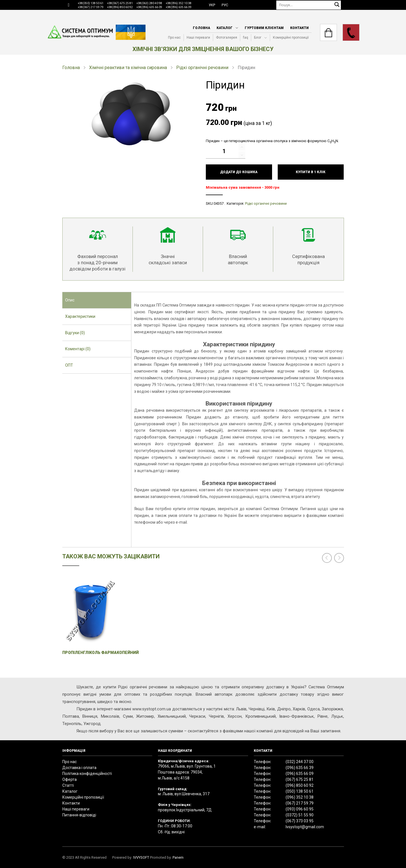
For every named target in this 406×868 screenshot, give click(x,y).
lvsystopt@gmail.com (305, 827)
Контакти (299, 28)
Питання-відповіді (79, 815)
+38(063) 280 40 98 (149, 3)
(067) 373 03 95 (300, 821)
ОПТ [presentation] (69, 365)
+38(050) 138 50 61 (91, 3)
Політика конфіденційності (87, 774)
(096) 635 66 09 (300, 774)
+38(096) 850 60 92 (120, 7)
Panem (178, 857)
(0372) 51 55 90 (300, 815)
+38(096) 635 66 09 (149, 7)
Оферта (69, 779)
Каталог (225, 28)
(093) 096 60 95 (300, 809)
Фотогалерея (227, 38)
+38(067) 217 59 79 (91, 7)
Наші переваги (198, 38)
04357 (219, 203)
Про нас (174, 38)
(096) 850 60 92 (300, 785)
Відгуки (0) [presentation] (75, 333)
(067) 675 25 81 (300, 779)
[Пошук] (309, 5)
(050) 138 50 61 (300, 791)
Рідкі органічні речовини (202, 68)
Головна (201, 28)
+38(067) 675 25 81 (120, 3)
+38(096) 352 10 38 (179, 3)
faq (246, 38)
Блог (258, 38)
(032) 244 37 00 (300, 762)
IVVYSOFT (141, 857)
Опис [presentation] (70, 300)
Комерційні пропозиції (291, 38)
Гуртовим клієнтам (264, 28)
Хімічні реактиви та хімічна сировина (128, 68)
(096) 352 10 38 (300, 797)
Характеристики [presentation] (80, 316)
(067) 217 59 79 (300, 803)
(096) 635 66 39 (300, 768)
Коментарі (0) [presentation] (78, 349)
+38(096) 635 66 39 (179, 7)
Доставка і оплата (79, 768)
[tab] (97, 300)
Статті (68, 785)
